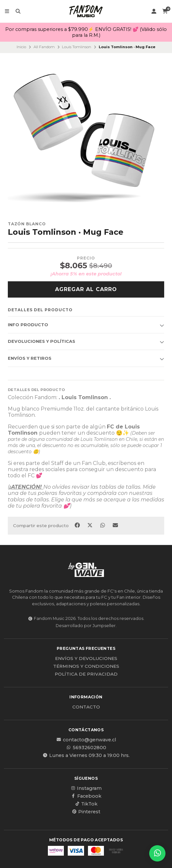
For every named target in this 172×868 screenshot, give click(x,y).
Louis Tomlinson (77, 47)
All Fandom (44, 47)
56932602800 (86, 748)
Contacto (86, 707)
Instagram (86, 788)
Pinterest (86, 812)
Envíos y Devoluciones (86, 659)
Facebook (86, 796)
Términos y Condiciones (86, 666)
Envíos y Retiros (30, 358)
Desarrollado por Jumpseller (86, 626)
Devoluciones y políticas (42, 341)
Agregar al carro (86, 289)
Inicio (21, 47)
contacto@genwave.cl (86, 740)
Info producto (28, 325)
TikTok (86, 804)
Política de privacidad (86, 674)
